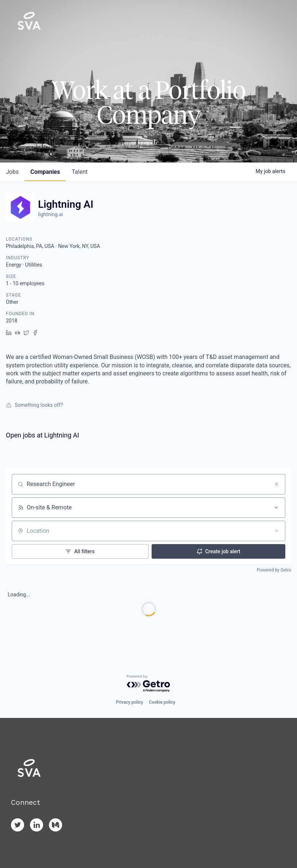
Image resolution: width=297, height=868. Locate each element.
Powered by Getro (274, 570)
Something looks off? (34, 405)
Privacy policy (129, 702)
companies (45, 172)
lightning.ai (50, 214)
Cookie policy (162, 702)
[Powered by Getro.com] (149, 684)
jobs (12, 172)
